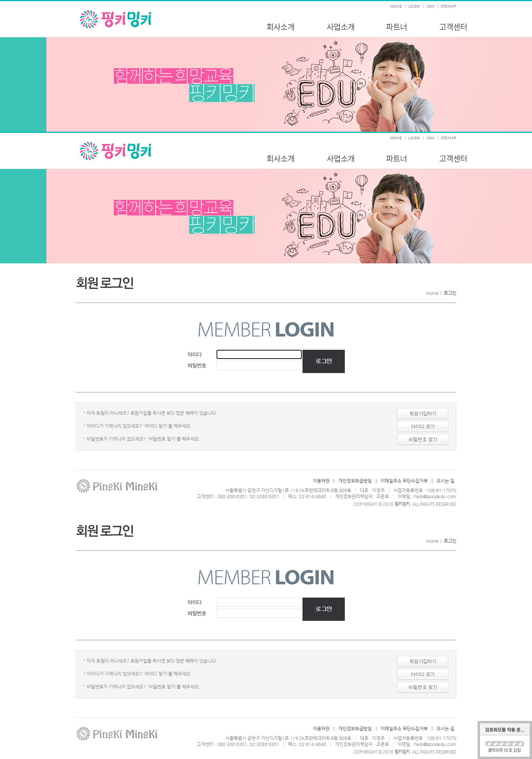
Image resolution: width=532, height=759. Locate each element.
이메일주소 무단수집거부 (404, 481)
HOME (396, 6)
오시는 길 (445, 481)
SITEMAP (448, 6)
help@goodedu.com (435, 496)
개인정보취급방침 (355, 481)
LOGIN (414, 6)
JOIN (430, 6)
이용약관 (321, 481)
